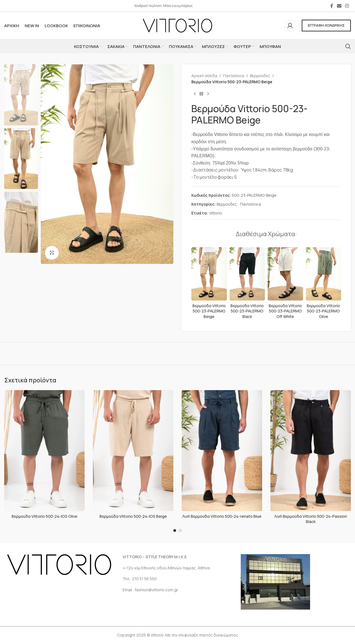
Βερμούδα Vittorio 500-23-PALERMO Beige (209, 311)
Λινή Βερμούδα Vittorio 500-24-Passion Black (311, 519)
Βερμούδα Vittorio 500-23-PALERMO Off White (285, 311)
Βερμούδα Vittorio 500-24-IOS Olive (45, 516)
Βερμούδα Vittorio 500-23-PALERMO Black (247, 311)
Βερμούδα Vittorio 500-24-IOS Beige (133, 516)
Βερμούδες (260, 76)
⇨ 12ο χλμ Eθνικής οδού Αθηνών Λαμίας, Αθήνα (166, 568)
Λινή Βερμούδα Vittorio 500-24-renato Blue (222, 516)
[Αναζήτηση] (348, 46)
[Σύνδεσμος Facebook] (332, 6)
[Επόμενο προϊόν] (208, 94)
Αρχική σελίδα (204, 76)
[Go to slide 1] (175, 531)
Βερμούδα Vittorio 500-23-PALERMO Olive (323, 311)
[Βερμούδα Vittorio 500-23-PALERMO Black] (247, 274)
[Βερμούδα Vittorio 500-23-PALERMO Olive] (324, 274)
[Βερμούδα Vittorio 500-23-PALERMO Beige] (209, 274)
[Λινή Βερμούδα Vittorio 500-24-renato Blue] (222, 451)
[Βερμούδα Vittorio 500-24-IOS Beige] (133, 451)
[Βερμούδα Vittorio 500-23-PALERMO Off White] (285, 274)
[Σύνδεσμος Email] (339, 6)
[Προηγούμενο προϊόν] (195, 94)
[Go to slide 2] (180, 531)
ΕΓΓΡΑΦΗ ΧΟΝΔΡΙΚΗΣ (326, 25)
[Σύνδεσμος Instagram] (347, 6)
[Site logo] (177, 25)
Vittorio (216, 213)
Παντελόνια (234, 76)
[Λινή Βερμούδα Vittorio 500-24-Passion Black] (311, 451)
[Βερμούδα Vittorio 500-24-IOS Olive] (44, 451)
